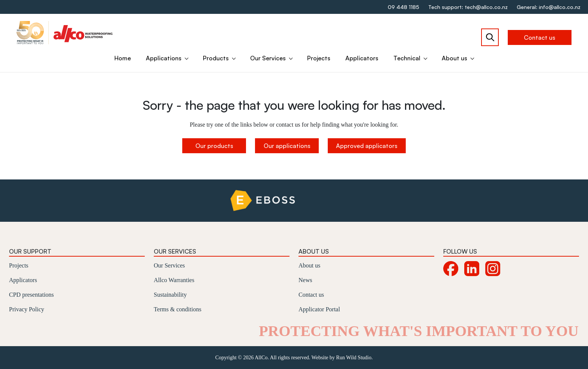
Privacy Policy (27, 309)
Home (123, 58)
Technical (407, 58)
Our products (214, 146)
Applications (164, 58)
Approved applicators (367, 146)
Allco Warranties (174, 280)
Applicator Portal (319, 309)
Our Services (268, 58)
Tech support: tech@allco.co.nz (468, 7)
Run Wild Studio (354, 358)
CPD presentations (31, 295)
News (305, 280)
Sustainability (170, 295)
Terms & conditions (178, 309)
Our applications (287, 146)
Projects (319, 58)
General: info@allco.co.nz (549, 7)
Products (216, 58)
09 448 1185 (403, 7)
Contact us (540, 37)
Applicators (362, 58)
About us (454, 58)
